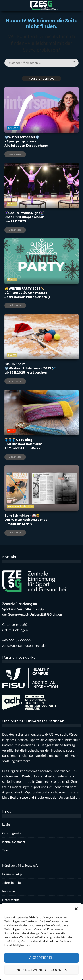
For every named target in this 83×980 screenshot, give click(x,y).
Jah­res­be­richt (12, 883)
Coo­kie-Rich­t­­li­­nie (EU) (17, 908)
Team (6, 850)
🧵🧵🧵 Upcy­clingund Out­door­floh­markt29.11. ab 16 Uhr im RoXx (23, 444)
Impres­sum (10, 891)
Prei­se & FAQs (12, 874)
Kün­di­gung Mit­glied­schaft (20, 865)
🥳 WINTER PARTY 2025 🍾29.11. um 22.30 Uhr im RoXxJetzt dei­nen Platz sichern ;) (27, 293)
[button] (76, 921)
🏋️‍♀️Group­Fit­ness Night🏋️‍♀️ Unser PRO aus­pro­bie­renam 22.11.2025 (24, 217)
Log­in (6, 824)
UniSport (13, 128)
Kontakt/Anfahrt (14, 842)
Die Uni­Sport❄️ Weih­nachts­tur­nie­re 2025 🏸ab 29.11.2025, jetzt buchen (30, 368)
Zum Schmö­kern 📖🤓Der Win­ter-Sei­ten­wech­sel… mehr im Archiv (26, 520)
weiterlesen (15, 154)
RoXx (12, 430)
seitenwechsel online (21, 506)
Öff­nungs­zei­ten (13, 833)
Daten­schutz (11, 900)
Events (13, 204)
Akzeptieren (41, 969)
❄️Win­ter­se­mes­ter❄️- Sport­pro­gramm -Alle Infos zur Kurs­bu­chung (26, 141)
